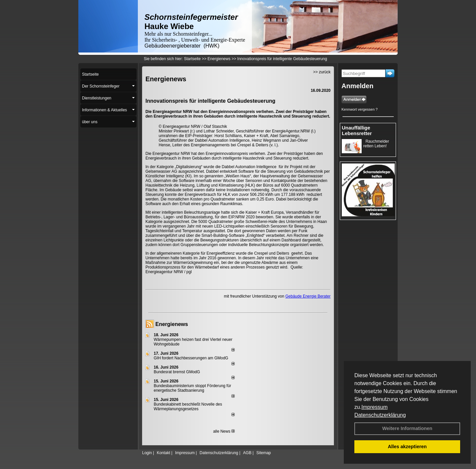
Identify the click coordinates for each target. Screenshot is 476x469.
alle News (224, 431)
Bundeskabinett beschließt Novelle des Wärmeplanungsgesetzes (188, 407)
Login (147, 453)
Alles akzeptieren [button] (407, 447)
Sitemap (263, 453)
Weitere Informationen (407, 428)
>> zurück (322, 72)
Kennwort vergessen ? (359, 109)
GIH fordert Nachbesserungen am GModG (191, 358)
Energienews (172, 324)
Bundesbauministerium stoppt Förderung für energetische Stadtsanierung (192, 388)
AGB (247, 453)
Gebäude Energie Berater (308, 296)
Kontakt (163, 453)
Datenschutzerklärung (380, 415)
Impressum (374, 407)
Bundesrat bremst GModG (177, 372)
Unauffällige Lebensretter (357, 130)
